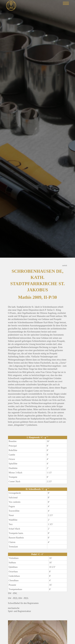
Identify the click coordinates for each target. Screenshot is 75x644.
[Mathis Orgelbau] (11, 5)
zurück (65, 265)
